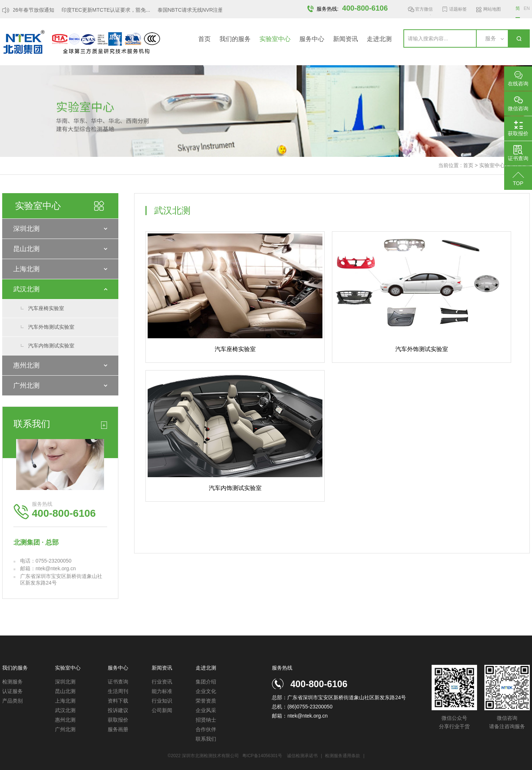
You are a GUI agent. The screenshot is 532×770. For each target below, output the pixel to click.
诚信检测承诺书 (302, 756)
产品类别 (12, 701)
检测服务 (12, 682)
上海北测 (26, 269)
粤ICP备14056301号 (262, 756)
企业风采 (206, 710)
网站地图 (492, 9)
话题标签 (458, 9)
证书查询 (118, 682)
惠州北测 (26, 365)
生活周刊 (118, 691)
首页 (204, 39)
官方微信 (424, 11)
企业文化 (206, 691)
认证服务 (12, 691)
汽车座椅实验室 (46, 308)
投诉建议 (118, 710)
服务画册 (118, 729)
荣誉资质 (206, 701)
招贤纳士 (206, 720)
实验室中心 (275, 39)
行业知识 (162, 701)
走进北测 (379, 39)
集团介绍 (206, 682)
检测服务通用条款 (343, 756)
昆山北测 (26, 249)
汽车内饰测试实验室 (51, 346)
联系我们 (206, 739)
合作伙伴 (206, 729)
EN (527, 8)
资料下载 (118, 701)
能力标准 (162, 691)
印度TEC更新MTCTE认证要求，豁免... (108, 10)
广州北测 (26, 386)
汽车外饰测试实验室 (51, 327)
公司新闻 (162, 710)
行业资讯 (162, 682)
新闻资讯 (346, 39)
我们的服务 (235, 39)
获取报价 (118, 720)
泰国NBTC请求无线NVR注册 (192, 10)
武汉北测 (26, 289)
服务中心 (312, 39)
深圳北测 (26, 229)
